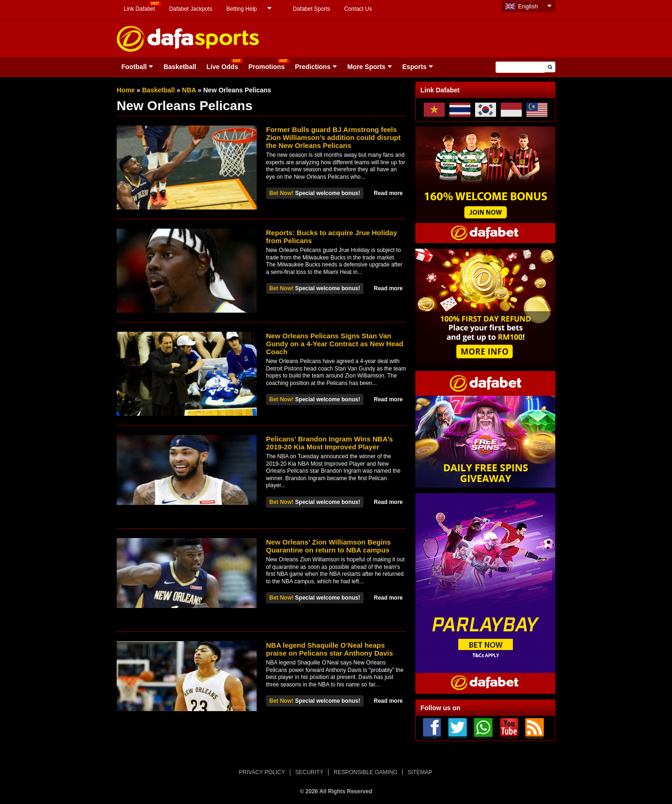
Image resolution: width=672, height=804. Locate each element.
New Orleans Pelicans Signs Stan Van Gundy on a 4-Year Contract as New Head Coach (335, 344)
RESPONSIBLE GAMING (366, 772)
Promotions (266, 67)
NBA (189, 90)
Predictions (313, 67)
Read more (388, 193)
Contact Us (358, 9)
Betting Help (241, 9)
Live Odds (222, 67)
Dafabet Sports (311, 9)
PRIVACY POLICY (262, 772)
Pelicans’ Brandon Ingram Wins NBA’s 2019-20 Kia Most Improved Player (329, 443)
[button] (550, 67)
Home (126, 90)
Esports (414, 67)
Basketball (180, 67)
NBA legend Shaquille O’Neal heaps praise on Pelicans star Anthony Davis (329, 649)
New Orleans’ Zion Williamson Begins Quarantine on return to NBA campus (328, 546)
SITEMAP (420, 772)
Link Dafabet (139, 9)
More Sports (366, 67)
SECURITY (310, 772)
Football (134, 67)
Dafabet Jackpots (191, 9)
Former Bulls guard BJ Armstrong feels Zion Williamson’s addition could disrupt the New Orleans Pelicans (333, 137)
